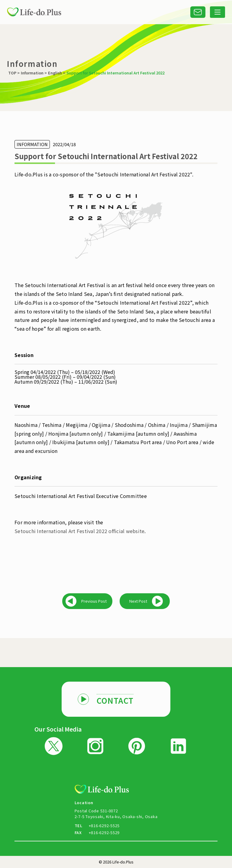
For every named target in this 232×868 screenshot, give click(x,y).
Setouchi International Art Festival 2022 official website (79, 531)
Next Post (138, 601)
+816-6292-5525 (104, 825)
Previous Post (94, 601)
